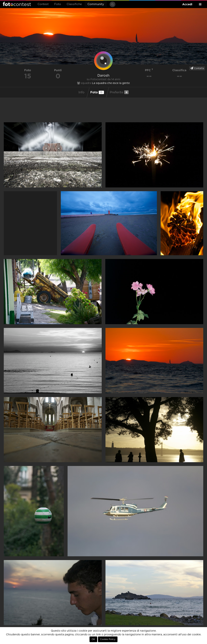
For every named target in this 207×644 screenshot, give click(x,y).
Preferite (119, 92)
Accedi (187, 4)
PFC (149, 70)
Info (81, 92)
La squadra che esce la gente (111, 83)
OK (93, 639)
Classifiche (74, 4)
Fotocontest (17, 4)
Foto (58, 4)
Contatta (197, 68)
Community (96, 4)
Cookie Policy (108, 639)
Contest (43, 4)
